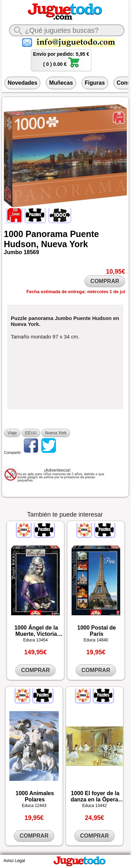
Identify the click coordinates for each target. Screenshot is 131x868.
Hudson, (21, 244)
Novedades (22, 83)
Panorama (47, 234)
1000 (14, 234)
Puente (84, 234)
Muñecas (61, 83)
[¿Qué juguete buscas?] (67, 30)
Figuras (95, 83)
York (79, 244)
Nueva (54, 244)
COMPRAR (105, 281)
